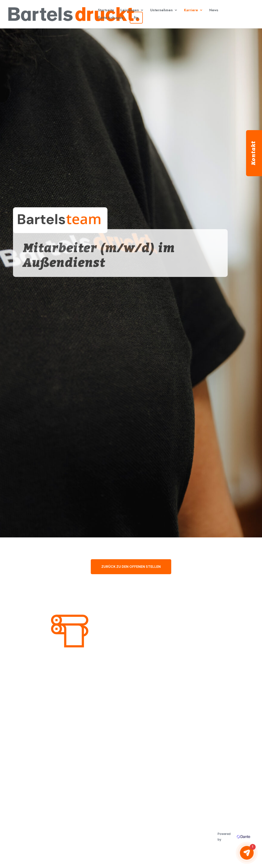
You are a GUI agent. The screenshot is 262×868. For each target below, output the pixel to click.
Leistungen (130, 10)
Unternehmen (161, 10)
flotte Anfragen (111, 18)
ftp (136, 18)
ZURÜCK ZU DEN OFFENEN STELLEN (131, 567)
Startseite (106, 10)
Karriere (191, 10)
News (214, 10)
